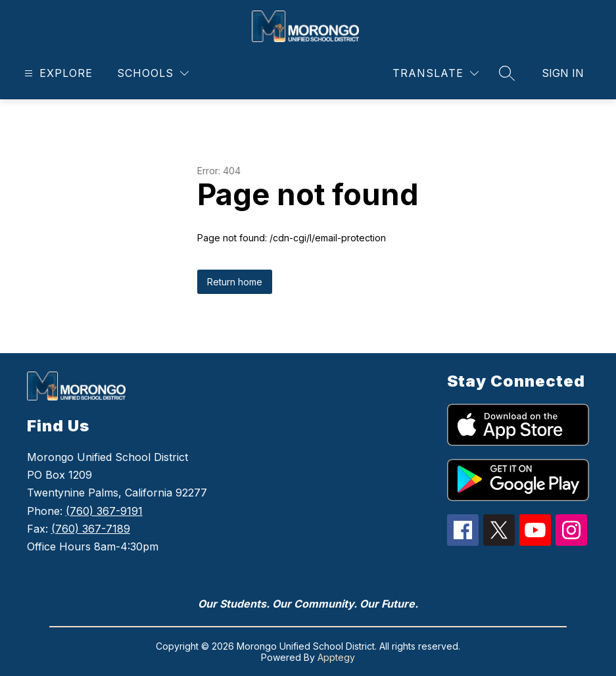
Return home (235, 282)
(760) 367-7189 (91, 529)
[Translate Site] (436, 73)
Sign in (563, 73)
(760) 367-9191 (104, 511)
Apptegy (336, 657)
